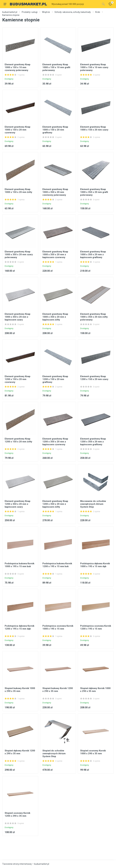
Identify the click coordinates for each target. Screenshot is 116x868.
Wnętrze (46, 12)
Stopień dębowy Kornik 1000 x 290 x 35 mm (95, 690)
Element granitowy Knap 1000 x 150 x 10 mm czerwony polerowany (18, 67)
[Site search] (75, 4)
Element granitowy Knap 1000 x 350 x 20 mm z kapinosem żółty (55, 317)
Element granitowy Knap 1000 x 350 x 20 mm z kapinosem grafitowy (93, 254)
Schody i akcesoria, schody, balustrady (73, 12)
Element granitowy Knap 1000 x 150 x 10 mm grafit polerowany (56, 67)
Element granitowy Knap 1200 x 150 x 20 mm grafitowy (55, 379)
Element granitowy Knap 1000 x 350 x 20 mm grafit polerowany (94, 192)
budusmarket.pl (10, 12)
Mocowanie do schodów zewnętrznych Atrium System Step (93, 504)
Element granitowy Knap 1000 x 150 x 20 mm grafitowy (55, 130)
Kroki (98, 12)
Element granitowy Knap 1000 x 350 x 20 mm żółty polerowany (94, 317)
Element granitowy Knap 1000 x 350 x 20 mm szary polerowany (19, 254)
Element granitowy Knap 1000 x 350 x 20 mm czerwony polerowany (55, 192)
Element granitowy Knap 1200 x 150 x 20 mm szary (94, 378)
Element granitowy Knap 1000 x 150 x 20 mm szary (94, 128)
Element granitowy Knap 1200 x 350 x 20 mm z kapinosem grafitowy (93, 442)
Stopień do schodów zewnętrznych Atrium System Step (54, 753)
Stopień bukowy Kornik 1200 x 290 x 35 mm (58, 690)
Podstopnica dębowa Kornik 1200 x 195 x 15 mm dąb (19, 627)
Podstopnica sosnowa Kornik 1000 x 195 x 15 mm (58, 627)
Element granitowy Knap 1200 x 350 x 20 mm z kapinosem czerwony (55, 442)
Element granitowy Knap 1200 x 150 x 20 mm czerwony (18, 379)
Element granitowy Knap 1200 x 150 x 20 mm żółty (18, 440)
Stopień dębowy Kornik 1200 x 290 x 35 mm (20, 752)
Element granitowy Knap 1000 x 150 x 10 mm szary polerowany (94, 67)
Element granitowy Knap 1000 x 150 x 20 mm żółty (18, 191)
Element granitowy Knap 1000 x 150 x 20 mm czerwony (18, 130)
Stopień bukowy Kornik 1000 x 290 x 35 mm (20, 690)
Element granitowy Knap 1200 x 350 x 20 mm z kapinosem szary (18, 504)
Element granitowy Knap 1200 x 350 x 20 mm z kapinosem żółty (55, 504)
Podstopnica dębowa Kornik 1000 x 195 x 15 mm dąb (95, 565)
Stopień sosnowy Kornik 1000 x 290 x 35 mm (93, 752)
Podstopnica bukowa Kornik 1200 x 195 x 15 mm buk (57, 565)
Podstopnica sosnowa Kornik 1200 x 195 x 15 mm (96, 627)
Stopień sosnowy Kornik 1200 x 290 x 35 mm (17, 814)
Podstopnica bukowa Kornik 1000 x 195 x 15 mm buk (19, 565)
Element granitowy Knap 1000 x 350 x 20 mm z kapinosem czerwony (55, 254)
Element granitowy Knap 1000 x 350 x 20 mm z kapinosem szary (18, 317)
